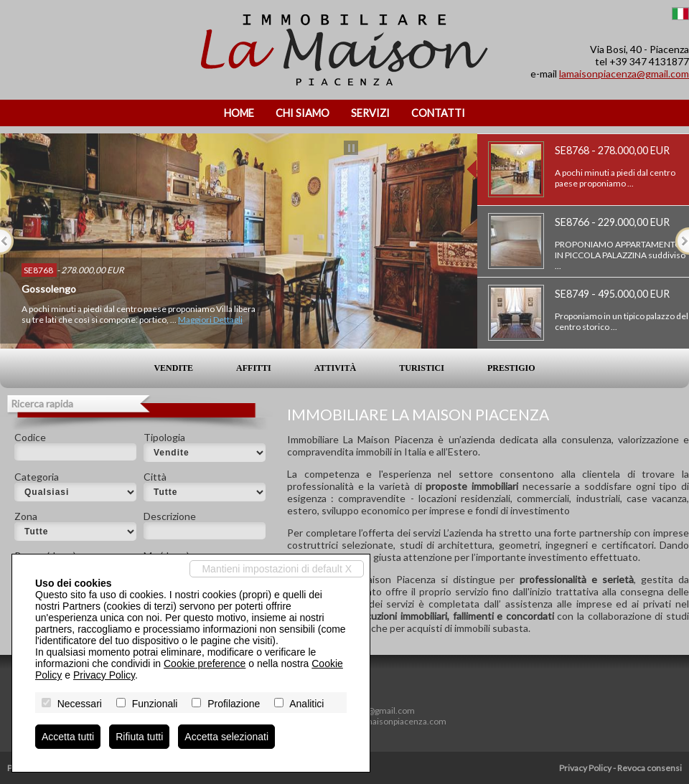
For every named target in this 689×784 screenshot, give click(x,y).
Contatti (438, 113)
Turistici (422, 368)
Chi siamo (303, 113)
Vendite (173, 368)
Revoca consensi (650, 768)
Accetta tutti (68, 737)
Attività (335, 368)
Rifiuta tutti (139, 737)
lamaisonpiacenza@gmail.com (624, 74)
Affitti (254, 368)
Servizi (370, 113)
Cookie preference (205, 663)
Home (239, 113)
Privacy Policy (585, 768)
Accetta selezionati (226, 737)
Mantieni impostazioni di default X (277, 569)
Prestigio (511, 368)
